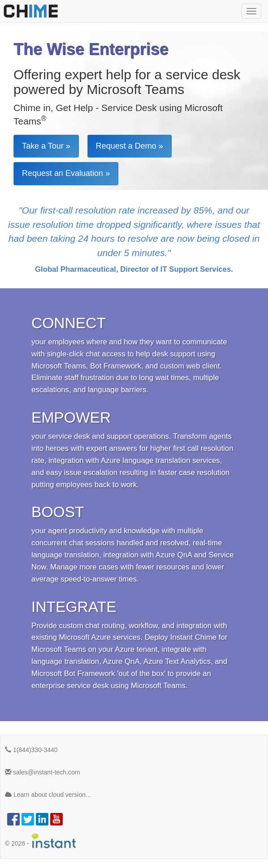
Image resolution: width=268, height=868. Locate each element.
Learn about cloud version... (48, 795)
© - (41, 841)
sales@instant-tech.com (43, 772)
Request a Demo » (130, 146)
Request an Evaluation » (66, 173)
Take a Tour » (46, 146)
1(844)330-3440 (31, 750)
